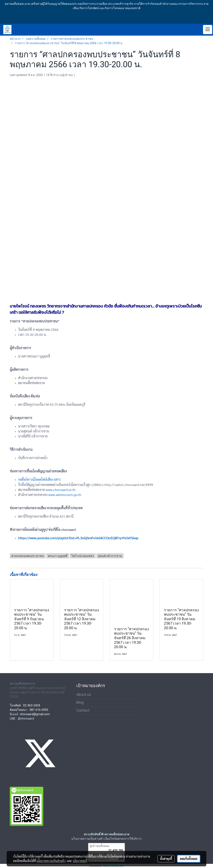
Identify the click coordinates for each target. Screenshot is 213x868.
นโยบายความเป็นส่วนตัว (51, 861)
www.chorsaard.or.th (61, 490)
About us (84, 694)
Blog (80, 702)
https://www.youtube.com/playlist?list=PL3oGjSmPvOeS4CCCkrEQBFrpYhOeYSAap (78, 538)
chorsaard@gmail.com (35, 714)
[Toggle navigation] (208, 30)
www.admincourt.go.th (65, 495)
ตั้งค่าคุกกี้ (166, 859)
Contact (83, 710)
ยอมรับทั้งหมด (189, 859)
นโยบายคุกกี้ (80, 861)
